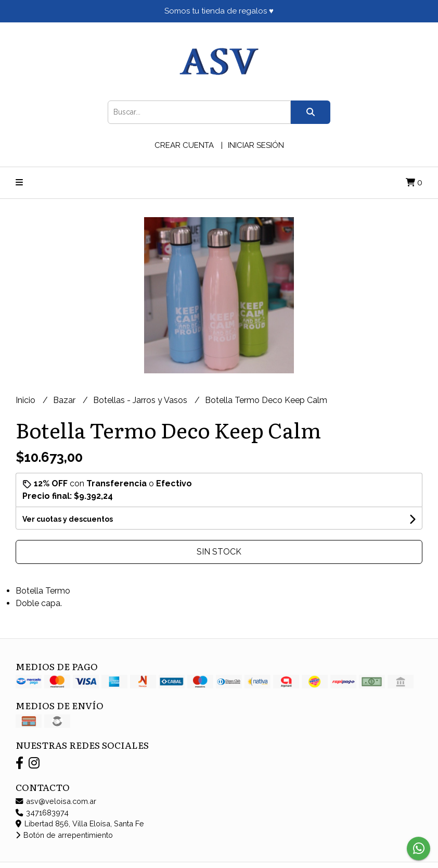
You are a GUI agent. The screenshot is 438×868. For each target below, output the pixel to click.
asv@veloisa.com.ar (56, 801)
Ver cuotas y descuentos (68, 519)
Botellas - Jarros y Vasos (141, 400)
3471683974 (42, 813)
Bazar (65, 400)
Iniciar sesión (256, 145)
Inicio (27, 400)
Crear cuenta (184, 145)
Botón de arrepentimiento (64, 835)
